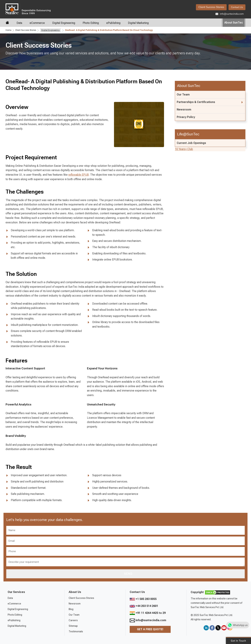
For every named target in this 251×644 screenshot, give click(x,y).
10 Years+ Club (184, 149)
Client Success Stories (211, 7)
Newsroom (184, 110)
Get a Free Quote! (150, 629)
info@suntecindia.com (230, 14)
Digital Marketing (138, 23)
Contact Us (237, 7)
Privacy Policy (186, 117)
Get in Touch (238, 641)
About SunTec (234, 23)
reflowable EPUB (79, 175)
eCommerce (37, 23)
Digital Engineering (64, 23)
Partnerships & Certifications (196, 102)
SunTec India (28, 9)
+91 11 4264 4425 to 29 (148, 613)
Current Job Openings (191, 143)
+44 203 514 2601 (144, 606)
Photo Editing (91, 23)
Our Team (183, 95)
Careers (73, 620)
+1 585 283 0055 (143, 599)
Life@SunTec (188, 134)
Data (19, 23)
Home (8, 30)
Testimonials (76, 631)
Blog (71, 609)
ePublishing (113, 23)
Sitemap (73, 626)
